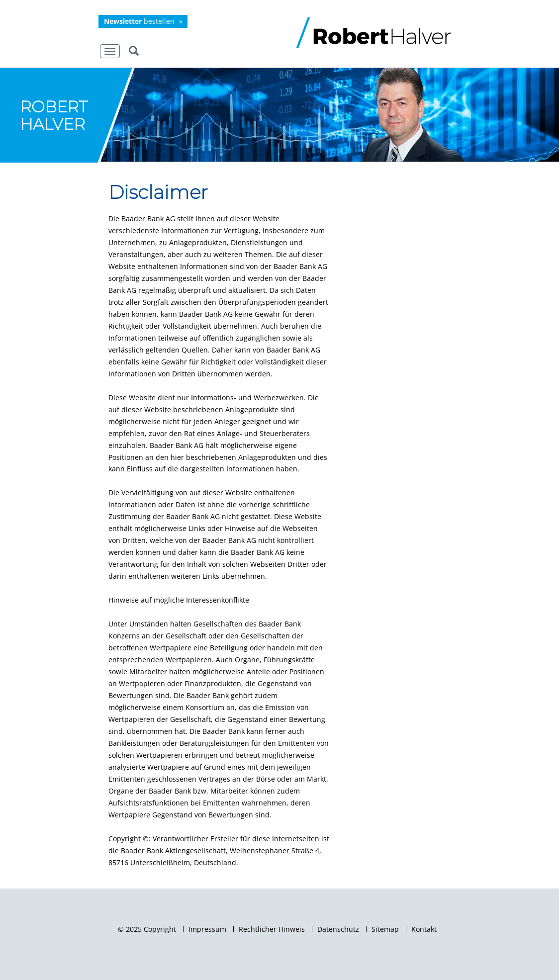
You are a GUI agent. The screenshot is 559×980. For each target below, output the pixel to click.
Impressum (207, 929)
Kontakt (424, 929)
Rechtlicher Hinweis (272, 929)
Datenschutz (338, 929)
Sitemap (385, 929)
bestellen (139, 21)
